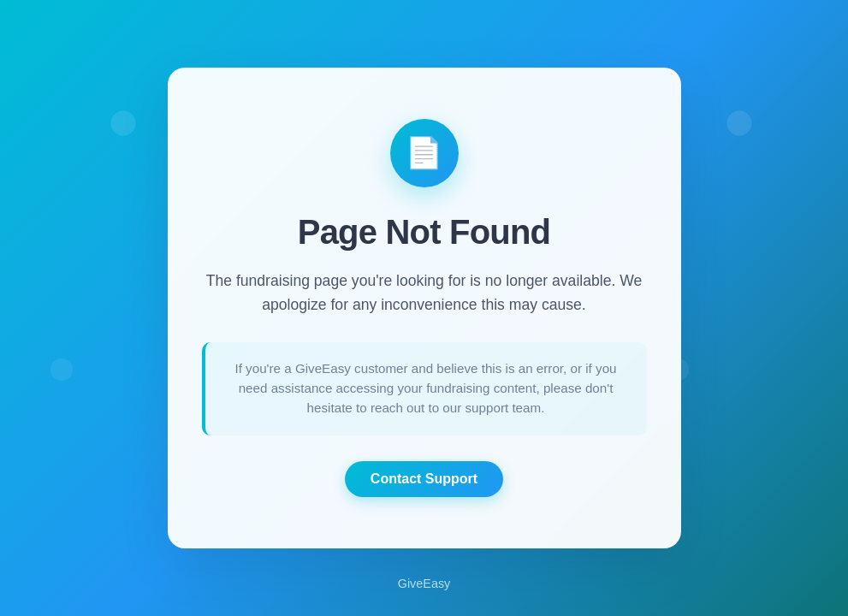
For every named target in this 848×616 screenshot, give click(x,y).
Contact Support (424, 479)
